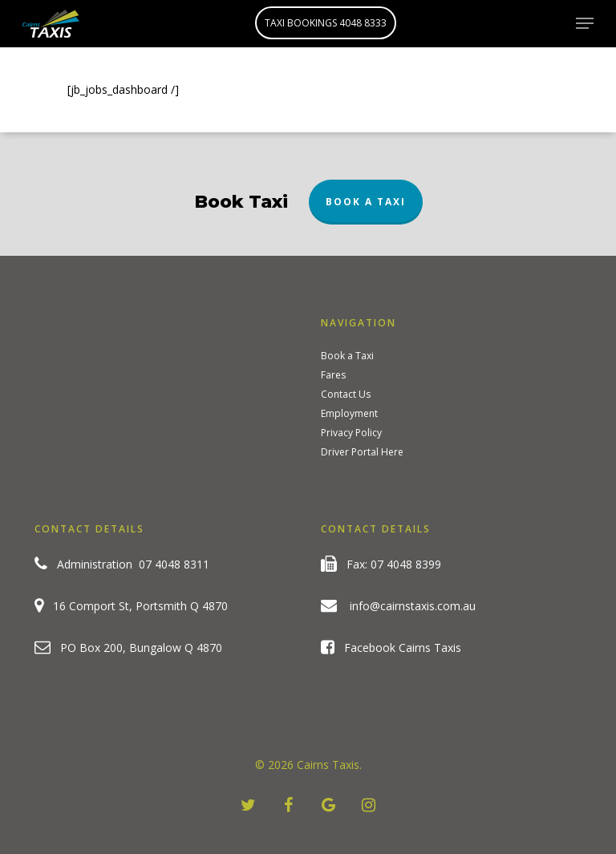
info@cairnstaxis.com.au (413, 606)
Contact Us (346, 395)
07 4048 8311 (174, 564)
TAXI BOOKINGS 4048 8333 (326, 23)
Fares (333, 375)
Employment (349, 414)
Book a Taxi (366, 202)
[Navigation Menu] (585, 23)
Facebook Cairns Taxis (391, 648)
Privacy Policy (351, 433)
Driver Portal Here (362, 452)
